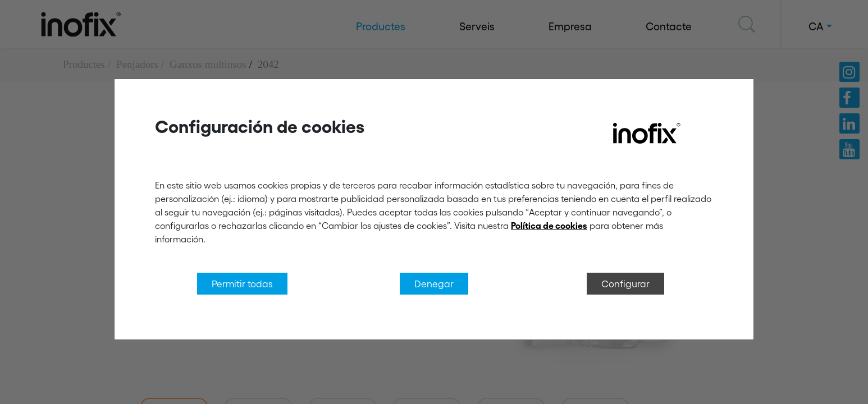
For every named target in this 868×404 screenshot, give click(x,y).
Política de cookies (549, 226)
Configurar (625, 283)
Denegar (434, 283)
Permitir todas (242, 283)
